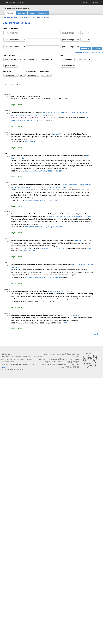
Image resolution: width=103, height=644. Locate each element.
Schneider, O (75, 315)
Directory (94, 2)
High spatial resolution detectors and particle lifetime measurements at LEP (37, 315)
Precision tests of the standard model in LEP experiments (31, 134)
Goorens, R (38, 115)
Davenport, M (64, 216)
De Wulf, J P (74, 113)
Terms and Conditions (25, 359)
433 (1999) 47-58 (43, 200)
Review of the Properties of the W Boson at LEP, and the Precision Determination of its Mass (42, 240)
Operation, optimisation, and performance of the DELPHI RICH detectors (36, 185)
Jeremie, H (72, 291)
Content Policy (11, 359)
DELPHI (34, 17)
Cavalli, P (66, 187)
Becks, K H (77, 265)
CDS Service (13, 364)
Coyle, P (67, 315)
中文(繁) (76, 367)
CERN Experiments (16, 17)
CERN (15, 2)
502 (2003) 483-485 (43, 277)
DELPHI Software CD (18, 96)
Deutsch (54, 359)
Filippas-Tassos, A (52, 216)
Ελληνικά (62, 359)
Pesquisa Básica (97, 52)
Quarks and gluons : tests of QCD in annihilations (30, 291)
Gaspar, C (23, 115)
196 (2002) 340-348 (43, 227)
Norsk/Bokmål (44, 364)
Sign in (85, 2)
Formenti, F (15, 115)
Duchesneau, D (55, 291)
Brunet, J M (52, 187)
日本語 (67, 362)
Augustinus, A (47, 113)
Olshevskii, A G (56, 134)
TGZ (55, 99)
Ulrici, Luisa (20, 158)
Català (48, 359)
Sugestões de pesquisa (81, 52)
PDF (53, 120)
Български (41, 359)
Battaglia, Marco (26, 187)
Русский (67, 364)
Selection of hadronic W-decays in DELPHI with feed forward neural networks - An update (42, 265)
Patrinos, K (88, 216)
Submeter (22, 13)
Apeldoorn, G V (75, 185)
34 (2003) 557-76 (36, 142)
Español (76, 359)
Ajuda (32, 13)
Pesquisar (11, 13)
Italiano (61, 362)
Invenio (11, 362)
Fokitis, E (72, 216)
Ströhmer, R (79, 240)
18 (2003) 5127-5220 (55, 248)
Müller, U (90, 265)
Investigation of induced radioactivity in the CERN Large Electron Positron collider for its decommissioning (48, 155)
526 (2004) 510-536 (43, 171)
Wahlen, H (15, 267)
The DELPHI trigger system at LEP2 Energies (26, 113)
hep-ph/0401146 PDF (28, 251)
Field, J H (64, 291)
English (69, 359)
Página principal (5, 17)
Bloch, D (35, 187)
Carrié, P (59, 187)
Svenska (62, 367)
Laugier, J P (46, 115)
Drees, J (84, 265)
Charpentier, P (64, 113)
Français (47, 362)
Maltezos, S (80, 216)
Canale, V (56, 113)
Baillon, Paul (16, 187)
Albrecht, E (65, 185)
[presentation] (37, 291)
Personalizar (43, 13)
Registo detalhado (17, 105)
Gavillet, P (30, 115)
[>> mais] (94, 334)
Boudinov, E (43, 187)
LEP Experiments (26, 17)
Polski (53, 364)
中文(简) (69, 367)
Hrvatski (54, 362)
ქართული (75, 362)
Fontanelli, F (83, 113)
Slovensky (75, 364)
